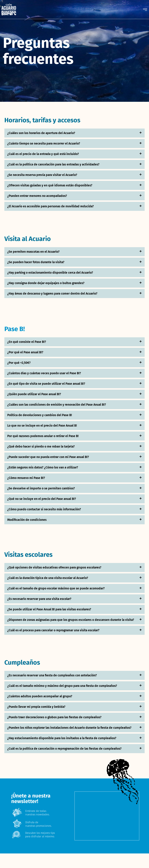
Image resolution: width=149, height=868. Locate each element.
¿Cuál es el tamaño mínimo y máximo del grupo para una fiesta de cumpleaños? (62, 686)
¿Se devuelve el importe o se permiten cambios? (41, 488)
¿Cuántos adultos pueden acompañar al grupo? (40, 696)
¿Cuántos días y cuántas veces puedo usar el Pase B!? (44, 373)
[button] (74, 133)
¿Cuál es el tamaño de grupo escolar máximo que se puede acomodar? (56, 588)
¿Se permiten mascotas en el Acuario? (33, 252)
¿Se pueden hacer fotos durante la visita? (36, 262)
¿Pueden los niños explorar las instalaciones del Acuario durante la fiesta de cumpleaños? (69, 728)
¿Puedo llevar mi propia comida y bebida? (36, 707)
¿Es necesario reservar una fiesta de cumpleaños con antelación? (52, 675)
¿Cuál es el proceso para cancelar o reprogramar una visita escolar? (53, 630)
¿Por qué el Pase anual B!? (25, 352)
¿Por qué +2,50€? (19, 363)
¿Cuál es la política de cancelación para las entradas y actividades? (53, 164)
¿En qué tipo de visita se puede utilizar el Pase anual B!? (46, 384)
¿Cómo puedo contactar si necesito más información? (44, 509)
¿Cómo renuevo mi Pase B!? (26, 478)
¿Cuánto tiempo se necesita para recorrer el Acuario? (44, 144)
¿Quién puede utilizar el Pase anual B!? (34, 394)
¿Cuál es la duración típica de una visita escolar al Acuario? (48, 578)
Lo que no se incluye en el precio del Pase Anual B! (42, 426)
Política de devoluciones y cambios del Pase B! (40, 415)
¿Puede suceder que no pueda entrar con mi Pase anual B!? (48, 457)
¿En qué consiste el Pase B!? (27, 342)
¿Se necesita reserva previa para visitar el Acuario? (42, 175)
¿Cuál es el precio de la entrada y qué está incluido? (43, 154)
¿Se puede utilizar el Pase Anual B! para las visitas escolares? (49, 609)
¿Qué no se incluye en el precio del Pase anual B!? (42, 499)
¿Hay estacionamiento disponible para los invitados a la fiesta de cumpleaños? (62, 738)
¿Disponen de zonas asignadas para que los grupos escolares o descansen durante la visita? (71, 620)
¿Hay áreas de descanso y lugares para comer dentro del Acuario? (52, 294)
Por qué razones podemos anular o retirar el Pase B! (43, 436)
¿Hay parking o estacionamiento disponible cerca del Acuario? (50, 273)
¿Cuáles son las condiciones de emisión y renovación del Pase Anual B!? (57, 405)
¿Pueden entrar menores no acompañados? (37, 196)
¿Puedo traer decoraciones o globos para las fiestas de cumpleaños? (54, 717)
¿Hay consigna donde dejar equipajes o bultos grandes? (46, 283)
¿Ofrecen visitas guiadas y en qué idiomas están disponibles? (50, 185)
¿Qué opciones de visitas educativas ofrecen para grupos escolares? (54, 567)
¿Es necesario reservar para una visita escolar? (39, 599)
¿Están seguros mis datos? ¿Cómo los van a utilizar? (43, 467)
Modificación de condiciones (27, 520)
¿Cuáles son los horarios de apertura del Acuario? (41, 133)
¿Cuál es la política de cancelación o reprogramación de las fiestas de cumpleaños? (64, 749)
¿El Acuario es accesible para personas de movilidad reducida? (50, 206)
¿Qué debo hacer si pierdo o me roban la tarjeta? (41, 447)
